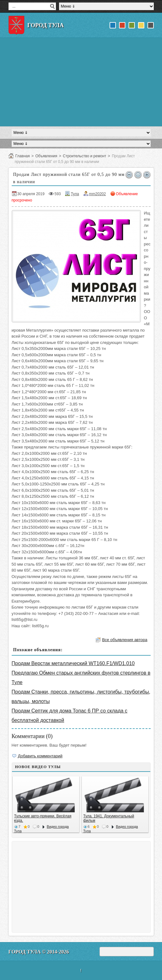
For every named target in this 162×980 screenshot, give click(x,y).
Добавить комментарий (40, 756)
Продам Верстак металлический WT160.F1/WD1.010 (73, 663)
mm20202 (97, 194)
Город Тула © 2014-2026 (39, 952)
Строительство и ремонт (84, 156)
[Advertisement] (81, 82)
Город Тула (46, 25)
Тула (75, 194)
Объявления (46, 156)
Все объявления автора (125, 640)
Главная (23, 156)
